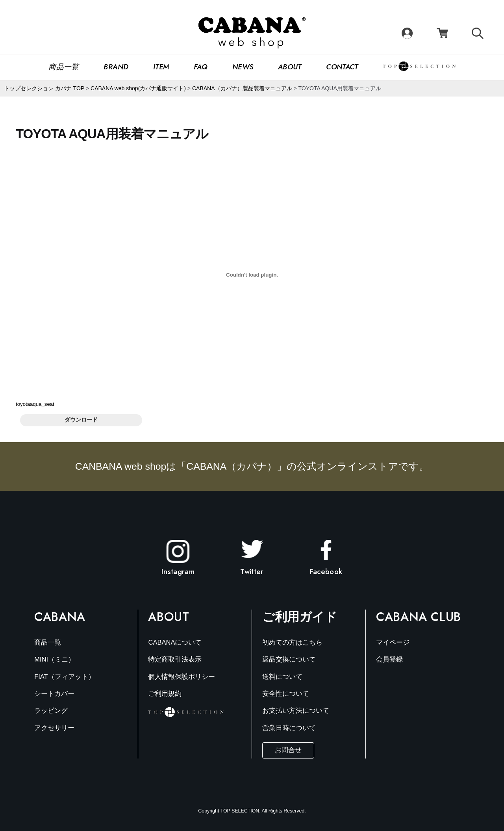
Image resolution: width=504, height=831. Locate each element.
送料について (282, 677)
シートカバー (54, 694)
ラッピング (51, 711)
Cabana (60, 617)
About (290, 67)
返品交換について (289, 659)
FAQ (201, 67)
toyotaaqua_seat (35, 404)
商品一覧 (64, 67)
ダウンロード (81, 420)
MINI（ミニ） (55, 659)
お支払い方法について (296, 711)
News (243, 67)
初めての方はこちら (292, 642)
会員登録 (389, 659)
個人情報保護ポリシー (182, 677)
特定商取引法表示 (175, 659)
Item (161, 67)
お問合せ (288, 750)
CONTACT (342, 67)
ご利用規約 (165, 694)
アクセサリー (54, 728)
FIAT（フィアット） (65, 677)
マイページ (393, 642)
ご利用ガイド (300, 617)
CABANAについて (175, 642)
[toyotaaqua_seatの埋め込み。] (252, 275)
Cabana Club (419, 617)
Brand (116, 67)
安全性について (286, 694)
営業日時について (289, 728)
